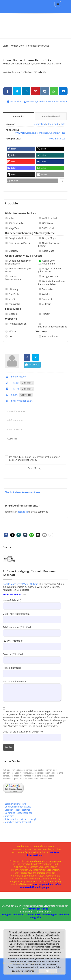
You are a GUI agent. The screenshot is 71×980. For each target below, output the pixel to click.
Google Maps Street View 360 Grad (20, 584)
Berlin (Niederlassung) (16, 804)
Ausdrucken (15, 102)
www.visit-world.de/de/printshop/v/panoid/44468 (40, 133)
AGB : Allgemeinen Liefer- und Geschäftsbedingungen (40, 886)
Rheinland (53, 124)
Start (5, 46)
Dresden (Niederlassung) (17, 810)
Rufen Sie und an (12, 595)
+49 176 (12, 389)
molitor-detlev (15, 377)
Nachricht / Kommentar (32, 687)
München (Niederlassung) (18, 822)
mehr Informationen (25, 971)
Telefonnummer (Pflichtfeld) (32, 630)
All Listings (32, 365)
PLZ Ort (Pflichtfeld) (32, 644)
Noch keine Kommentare (22, 492)
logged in (23, 512)
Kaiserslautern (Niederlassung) (20, 819)
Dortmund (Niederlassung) (18, 813)
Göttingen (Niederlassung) (18, 807)
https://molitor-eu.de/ (19, 401)
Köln (63, 124)
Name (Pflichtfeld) (32, 603)
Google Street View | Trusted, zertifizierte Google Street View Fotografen (35, 916)
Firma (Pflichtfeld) (32, 671)
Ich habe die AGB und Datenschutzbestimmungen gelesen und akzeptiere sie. (35, 459)
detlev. (11, 395)
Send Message (35, 468)
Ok (48, 971)
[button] (21, 149)
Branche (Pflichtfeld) (32, 657)
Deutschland (39, 124)
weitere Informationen (43, 854)
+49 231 (12, 383)
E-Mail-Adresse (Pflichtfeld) (32, 616)
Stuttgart (9, 816)
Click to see (27, 383)
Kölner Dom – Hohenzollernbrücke (30, 46)
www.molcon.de (57, 139)
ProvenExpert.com (38, 909)
